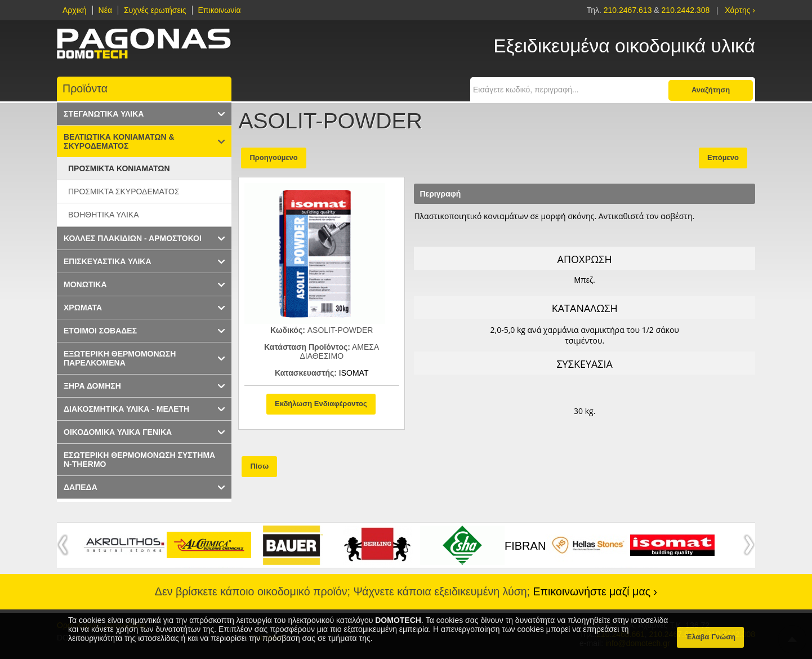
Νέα (105, 10)
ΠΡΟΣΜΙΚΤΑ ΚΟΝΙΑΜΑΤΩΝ (119, 168)
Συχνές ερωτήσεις (155, 10)
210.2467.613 (629, 10)
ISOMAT (354, 373)
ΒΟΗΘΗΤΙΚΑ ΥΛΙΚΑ (104, 215)
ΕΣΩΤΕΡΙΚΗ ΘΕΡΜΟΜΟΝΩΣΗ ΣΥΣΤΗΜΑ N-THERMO (139, 460)
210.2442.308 (686, 10)
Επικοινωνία (220, 10)
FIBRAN (525, 546)
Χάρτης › (740, 10)
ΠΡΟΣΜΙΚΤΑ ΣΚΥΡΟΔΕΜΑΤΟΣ (124, 192)
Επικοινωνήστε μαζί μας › (595, 591)
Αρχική (75, 10)
